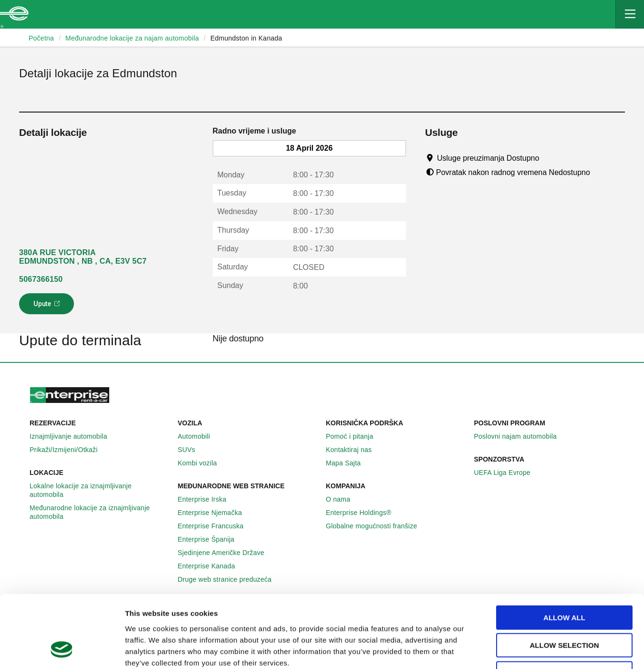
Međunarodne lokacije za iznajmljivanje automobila (100, 512)
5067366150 (41, 279)
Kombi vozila (203, 463)
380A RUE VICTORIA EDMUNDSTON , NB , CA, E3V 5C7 (83, 257)
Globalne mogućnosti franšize (377, 526)
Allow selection (565, 581)
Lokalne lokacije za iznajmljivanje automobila (100, 490)
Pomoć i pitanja (355, 436)
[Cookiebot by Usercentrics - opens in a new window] (62, 650)
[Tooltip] (548, 158)
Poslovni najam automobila (521, 436)
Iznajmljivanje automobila (74, 436)
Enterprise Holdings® (364, 513)
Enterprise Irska (208, 499)
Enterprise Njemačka (215, 513)
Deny (564, 608)
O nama (343, 499)
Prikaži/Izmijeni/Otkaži (69, 450)
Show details (494, 650)
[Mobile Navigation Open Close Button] (630, 14)
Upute (48, 307)
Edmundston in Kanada (246, 38)
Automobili (199, 436)
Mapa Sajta (348, 463)
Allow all (564, 552)
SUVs (192, 450)
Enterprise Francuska (216, 526)
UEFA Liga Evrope (508, 473)
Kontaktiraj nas (354, 450)
